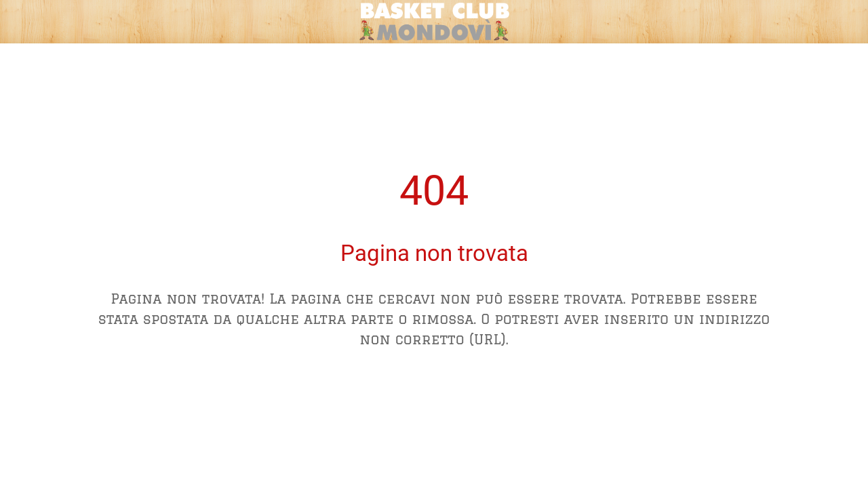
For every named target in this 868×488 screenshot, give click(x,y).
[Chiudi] (22, 22)
